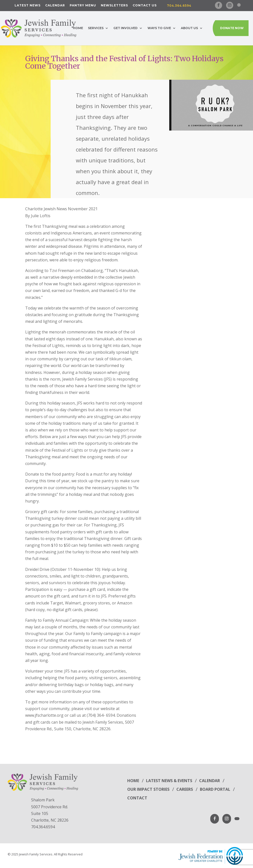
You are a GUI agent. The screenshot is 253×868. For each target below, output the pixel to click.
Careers (185, 789)
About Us (189, 28)
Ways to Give (159, 28)
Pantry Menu (83, 6)
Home (78, 28)
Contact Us (145, 6)
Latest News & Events (169, 781)
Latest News (28, 6)
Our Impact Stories (148, 789)
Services (96, 28)
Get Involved (126, 28)
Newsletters (114, 6)
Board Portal (215, 789)
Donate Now (232, 28)
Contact (137, 798)
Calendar (55, 6)
